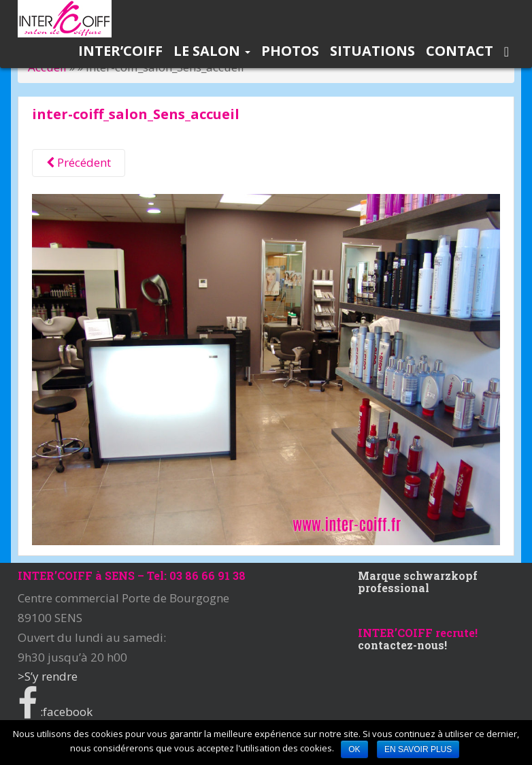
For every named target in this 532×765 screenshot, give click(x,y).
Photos (290, 51)
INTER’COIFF (120, 51)
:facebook (55, 712)
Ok (354, 749)
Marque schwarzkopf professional (418, 582)
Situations (372, 51)
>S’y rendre (48, 676)
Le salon (212, 51)
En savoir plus (418, 749)
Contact (460, 51)
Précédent (79, 162)
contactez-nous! (402, 645)
